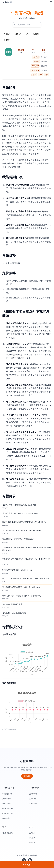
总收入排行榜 (6, 804)
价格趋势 (7, 40)
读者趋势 (36, 34)
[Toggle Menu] (51, 2)
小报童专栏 (27, 761)
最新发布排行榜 (7, 809)
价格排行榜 (6, 818)
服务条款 (32, 838)
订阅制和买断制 (7, 833)
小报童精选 (33, 804)
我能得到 (18, 34)
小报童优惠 (33, 799)
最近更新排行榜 (7, 813)
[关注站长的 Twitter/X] (24, 860)
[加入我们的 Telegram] (30, 860)
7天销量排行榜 (7, 794)
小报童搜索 (33, 794)
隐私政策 (32, 843)
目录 (27, 34)
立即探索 (27, 776)
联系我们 (32, 833)
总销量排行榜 (6, 799)
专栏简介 (7, 34)
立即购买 (27, 865)
